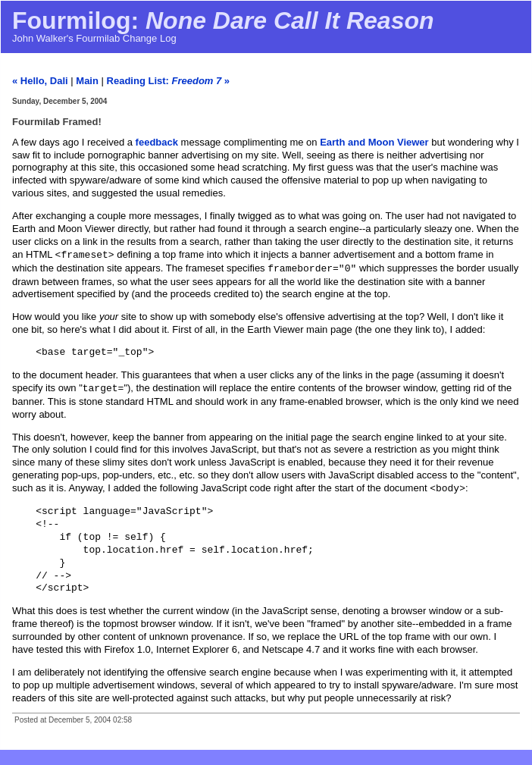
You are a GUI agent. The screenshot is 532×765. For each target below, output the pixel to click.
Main (87, 81)
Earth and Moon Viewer (374, 142)
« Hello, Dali (40, 81)
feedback (157, 142)
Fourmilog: (223, 20)
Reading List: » (169, 81)
